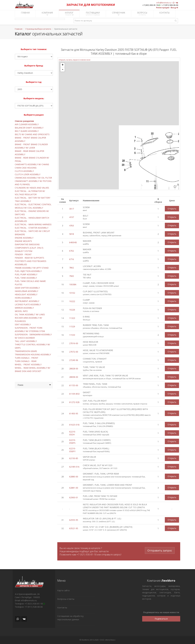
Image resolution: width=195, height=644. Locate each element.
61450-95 (74, 414)
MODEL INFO (21, 311)
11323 (72, 318)
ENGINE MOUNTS (23, 241)
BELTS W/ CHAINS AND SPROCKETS (32, 134)
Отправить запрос (160, 550)
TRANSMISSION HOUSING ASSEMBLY (33, 354)
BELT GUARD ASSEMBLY (27, 131)
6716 (72, 259)
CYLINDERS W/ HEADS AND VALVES (32, 188)
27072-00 (74, 352)
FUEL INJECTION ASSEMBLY (28, 271)
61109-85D (74, 394)
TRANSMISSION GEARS (26, 351)
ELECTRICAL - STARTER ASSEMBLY (32, 228)
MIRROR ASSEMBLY (24, 308)
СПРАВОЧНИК (119, 14)
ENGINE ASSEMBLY (24, 238)
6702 (72, 251)
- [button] (63, 69)
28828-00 (74, 369)
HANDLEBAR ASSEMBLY (26, 291)
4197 (72, 217)
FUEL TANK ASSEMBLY (26, 278)
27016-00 (74, 343)
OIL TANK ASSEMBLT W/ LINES (30, 314)
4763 (72, 226)
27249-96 (74, 360)
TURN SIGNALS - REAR (26, 361)
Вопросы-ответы (66, 599)
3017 (72, 209)
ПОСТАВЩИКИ (93, 14)
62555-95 (74, 520)
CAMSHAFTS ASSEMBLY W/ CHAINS (32, 164)
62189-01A (74, 467)
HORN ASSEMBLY (23, 298)
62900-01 (74, 497)
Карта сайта (63, 590)
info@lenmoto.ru (164, 3)
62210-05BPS (72, 441)
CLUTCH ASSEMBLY (24, 171)
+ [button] (63, 65)
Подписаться (161, 619)
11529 (72, 326)
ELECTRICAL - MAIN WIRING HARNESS (33, 224)
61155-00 (74, 385)
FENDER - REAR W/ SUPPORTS (29, 258)
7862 (72, 268)
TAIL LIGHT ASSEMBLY (26, 341)
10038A (73, 284)
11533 (72, 335)
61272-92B (74, 402)
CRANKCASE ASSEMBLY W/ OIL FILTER (33, 178)
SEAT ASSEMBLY (23, 324)
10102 (72, 293)
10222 (72, 301)
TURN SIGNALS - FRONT (27, 358)
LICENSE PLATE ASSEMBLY (28, 304)
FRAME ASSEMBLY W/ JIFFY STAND (32, 268)
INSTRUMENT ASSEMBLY (27, 301)
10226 (72, 310)
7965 (72, 276)
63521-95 (74, 528)
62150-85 (74, 458)
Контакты (62, 608)
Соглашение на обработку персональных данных (70, 618)
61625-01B (74, 425)
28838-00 (74, 377)
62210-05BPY (72, 450)
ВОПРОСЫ (142, 14)
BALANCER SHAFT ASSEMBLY (29, 128)
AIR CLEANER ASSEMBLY (27, 124)
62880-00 (74, 477)
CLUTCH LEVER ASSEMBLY (28, 174)
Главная (19, 29)
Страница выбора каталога (38, 29)
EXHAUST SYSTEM (24, 251)
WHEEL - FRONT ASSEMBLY (28, 364)
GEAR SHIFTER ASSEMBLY (27, 288)
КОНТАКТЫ (165, 14)
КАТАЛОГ (69, 14)
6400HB (73, 242)
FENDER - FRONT (23, 254)
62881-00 (74, 488)
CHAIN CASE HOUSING (26, 168)
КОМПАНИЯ (47, 14)
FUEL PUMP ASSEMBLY (26, 274)
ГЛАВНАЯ (25, 14)
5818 (72, 234)
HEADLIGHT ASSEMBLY (26, 294)
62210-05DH (72, 433)
